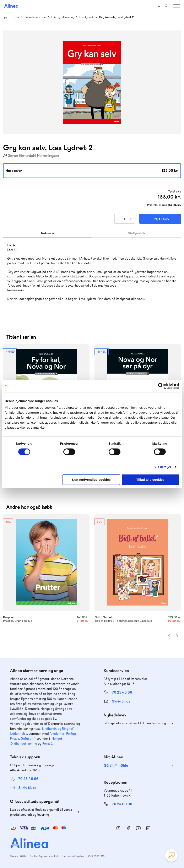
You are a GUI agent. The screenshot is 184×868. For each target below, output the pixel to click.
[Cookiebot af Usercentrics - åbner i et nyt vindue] (161, 386)
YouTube (138, 828)
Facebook (128, 828)
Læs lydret (86, 17)
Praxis (14, 739)
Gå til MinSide (116, 766)
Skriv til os (121, 701)
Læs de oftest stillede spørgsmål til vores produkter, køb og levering (41, 812)
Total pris (175, 192)
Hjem (5, 17)
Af (5, 156)
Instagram (118, 828)
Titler (16, 17)
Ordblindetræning (23, 744)
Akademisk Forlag (63, 734)
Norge (56, 739)
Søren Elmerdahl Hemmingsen (33, 156)
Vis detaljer (163, 467)
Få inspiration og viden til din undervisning (135, 723)
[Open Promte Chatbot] (171, 855)
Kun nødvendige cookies (91, 480)
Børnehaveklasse (35, 17)
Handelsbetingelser (73, 856)
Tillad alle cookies (151, 480)
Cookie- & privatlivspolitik (44, 856)
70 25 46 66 (122, 692)
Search (166, 6)
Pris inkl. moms (157, 205)
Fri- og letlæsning (63, 17)
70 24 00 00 (122, 804)
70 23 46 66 (28, 779)
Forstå (47, 744)
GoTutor (27, 739)
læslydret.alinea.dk (130, 299)
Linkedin (148, 828)
